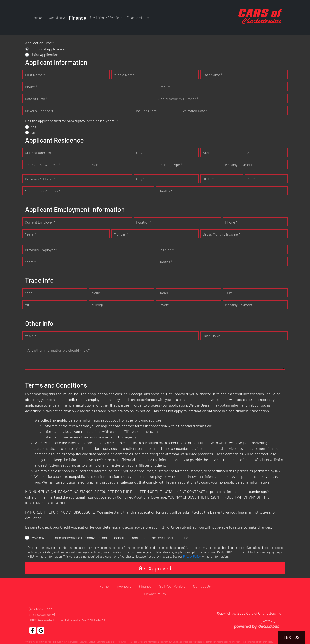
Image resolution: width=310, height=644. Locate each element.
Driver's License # (39, 111)
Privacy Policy (192, 556)
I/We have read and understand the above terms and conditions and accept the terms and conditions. (111, 538)
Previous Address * (40, 179)
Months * (99, 165)
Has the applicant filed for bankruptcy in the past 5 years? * (72, 121)
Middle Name (124, 75)
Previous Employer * (41, 250)
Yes (33, 127)
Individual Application (48, 49)
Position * (144, 222)
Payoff (163, 305)
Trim (229, 293)
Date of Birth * (36, 99)
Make (96, 293)
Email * (164, 87)
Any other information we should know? (59, 350)
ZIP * (251, 153)
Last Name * (213, 75)
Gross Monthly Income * (221, 234)
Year (28, 293)
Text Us (292, 638)
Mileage (98, 305)
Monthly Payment (239, 305)
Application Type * (40, 43)
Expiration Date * (194, 111)
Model (163, 293)
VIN (28, 305)
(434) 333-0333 (41, 609)
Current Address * (39, 153)
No (33, 132)
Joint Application (44, 55)
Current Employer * (40, 222)
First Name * (35, 75)
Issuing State (146, 111)
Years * (30, 234)
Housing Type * (170, 165)
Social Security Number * (178, 99)
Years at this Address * (43, 165)
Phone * (31, 87)
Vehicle (31, 336)
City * (140, 153)
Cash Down (212, 336)
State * (208, 153)
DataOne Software (97, 642)
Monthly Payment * (240, 165)
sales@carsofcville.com (48, 614)
